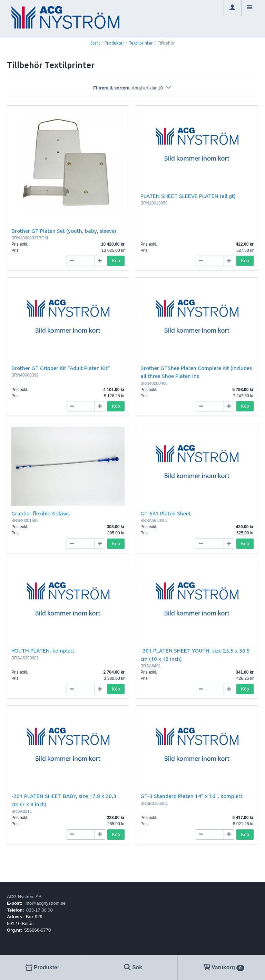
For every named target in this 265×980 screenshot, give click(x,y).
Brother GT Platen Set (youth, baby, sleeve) (64, 231)
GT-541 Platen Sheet (166, 513)
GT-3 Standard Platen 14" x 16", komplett (192, 796)
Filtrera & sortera (132, 88)
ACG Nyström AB (24, 897)
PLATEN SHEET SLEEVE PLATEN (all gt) (188, 196)
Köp (116, 261)
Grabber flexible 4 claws (41, 513)
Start (95, 43)
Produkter (114, 43)
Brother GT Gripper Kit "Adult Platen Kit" (61, 368)
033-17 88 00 (40, 910)
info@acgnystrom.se (45, 903)
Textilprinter (141, 43)
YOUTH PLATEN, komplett (43, 650)
